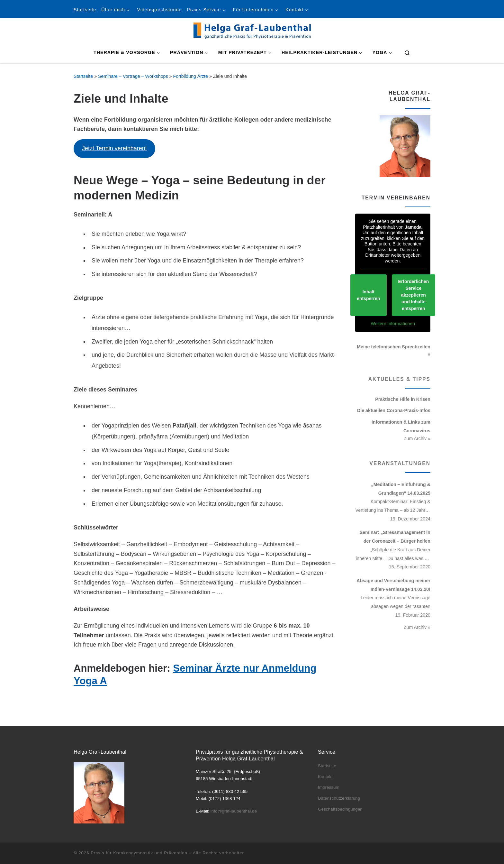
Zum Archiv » (417, 438)
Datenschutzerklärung (339, 798)
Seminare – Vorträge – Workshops (133, 76)
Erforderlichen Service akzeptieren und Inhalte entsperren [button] (413, 295)
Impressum (329, 787)
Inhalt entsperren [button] (368, 295)
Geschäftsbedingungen (340, 809)
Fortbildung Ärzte (190, 76)
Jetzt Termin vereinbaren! (114, 148)
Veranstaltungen (400, 463)
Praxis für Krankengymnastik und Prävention (139, 853)
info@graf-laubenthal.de (234, 811)
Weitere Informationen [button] (393, 324)
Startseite (83, 76)
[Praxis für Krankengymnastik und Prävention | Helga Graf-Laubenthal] (252, 30)
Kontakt (325, 777)
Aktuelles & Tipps (399, 379)
